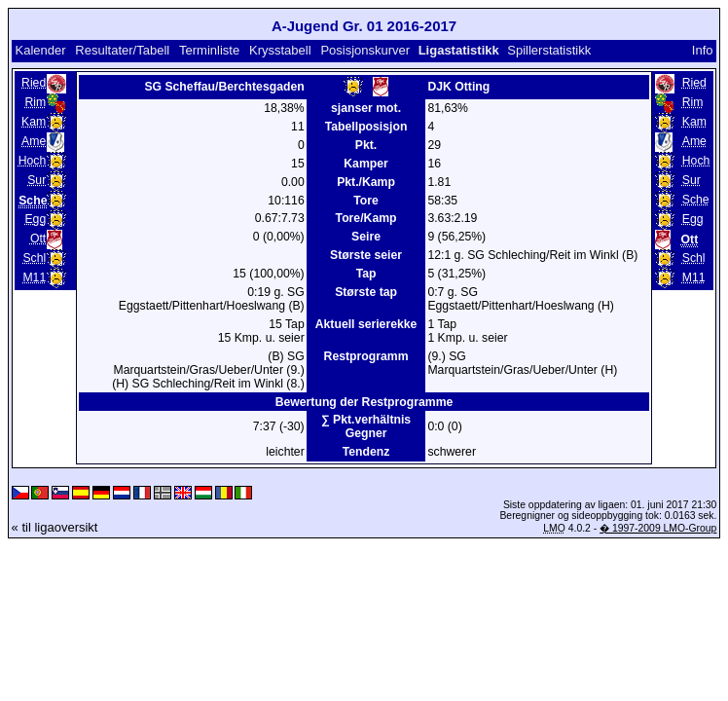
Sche (696, 200)
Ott (38, 239)
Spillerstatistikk (549, 50)
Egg (35, 219)
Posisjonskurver (365, 50)
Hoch (33, 161)
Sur (36, 180)
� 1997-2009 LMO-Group (658, 528)
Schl (34, 258)
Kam (34, 122)
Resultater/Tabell (122, 50)
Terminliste (209, 50)
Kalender (40, 50)
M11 (34, 277)
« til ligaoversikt (55, 527)
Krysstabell (280, 50)
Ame (34, 141)
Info (703, 50)
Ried (34, 83)
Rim (36, 102)
